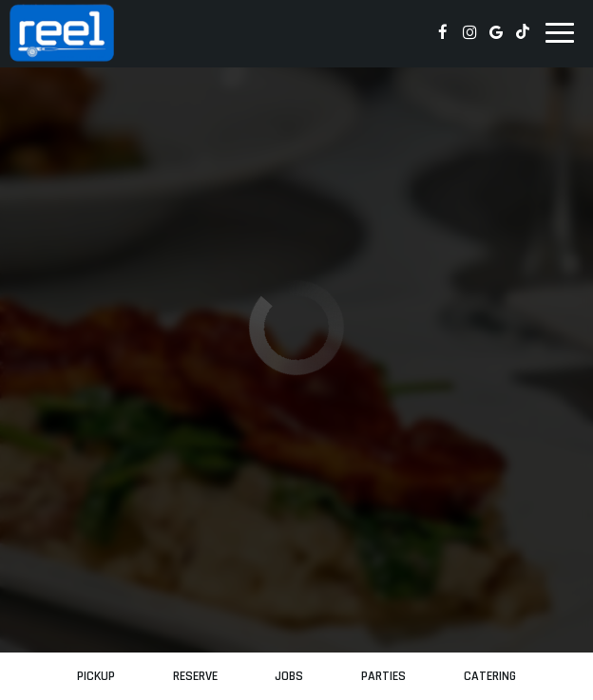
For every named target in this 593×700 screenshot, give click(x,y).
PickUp (96, 676)
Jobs (289, 676)
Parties (383, 676)
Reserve (195, 676)
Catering (490, 676)
